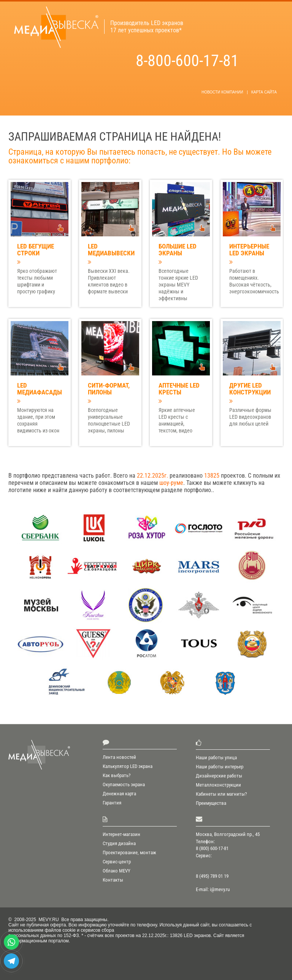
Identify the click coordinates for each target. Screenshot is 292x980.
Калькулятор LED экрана (128, 766)
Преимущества (211, 803)
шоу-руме (171, 483)
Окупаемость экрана (124, 784)
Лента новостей (119, 757)
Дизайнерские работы (219, 776)
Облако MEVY (117, 871)
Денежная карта (119, 794)
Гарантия (112, 803)
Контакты (113, 880)
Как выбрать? (117, 775)
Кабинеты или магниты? (221, 794)
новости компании (222, 92)
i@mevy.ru (220, 889)
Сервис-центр (117, 862)
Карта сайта (264, 92)
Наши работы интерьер (220, 767)
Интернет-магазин (121, 834)
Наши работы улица (216, 758)
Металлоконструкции (218, 785)
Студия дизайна (119, 843)
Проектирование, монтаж (129, 853)
